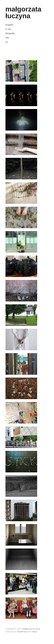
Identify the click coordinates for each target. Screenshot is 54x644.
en (7, 42)
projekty (9, 25)
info (7, 38)
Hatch (35, 632)
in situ (8, 29)
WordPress (22, 632)
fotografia (10, 33)
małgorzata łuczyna (23, 12)
